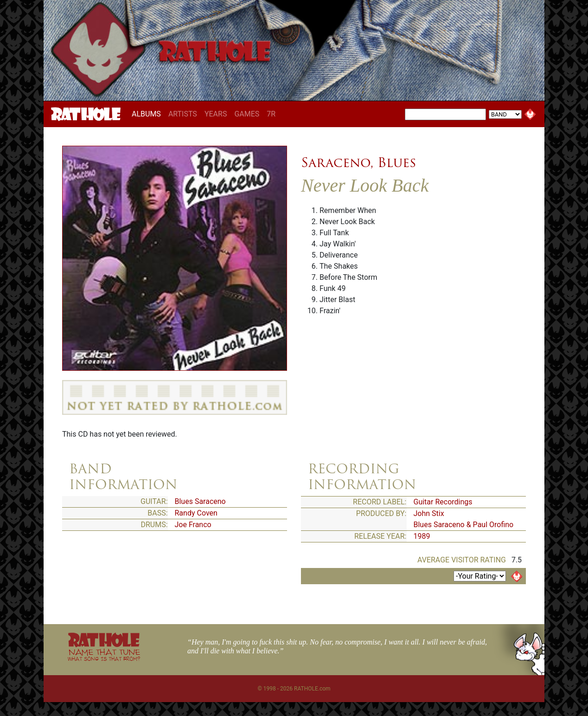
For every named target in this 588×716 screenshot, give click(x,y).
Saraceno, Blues (358, 162)
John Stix (429, 513)
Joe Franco (193, 525)
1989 (422, 536)
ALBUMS (148, 114)
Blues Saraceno (200, 501)
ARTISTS (183, 114)
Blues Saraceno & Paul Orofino (464, 525)
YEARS (216, 114)
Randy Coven (196, 513)
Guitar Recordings (443, 502)
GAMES (247, 114)
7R (271, 114)
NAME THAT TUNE (104, 655)
